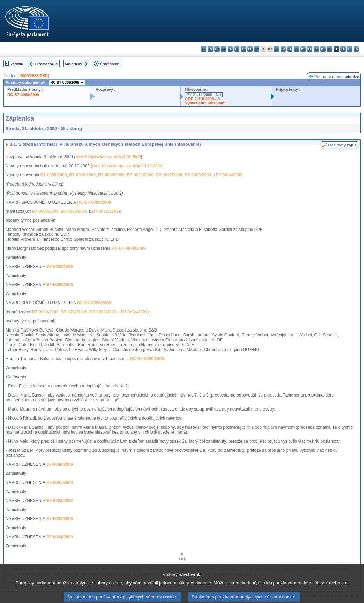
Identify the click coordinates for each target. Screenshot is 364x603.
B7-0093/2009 (198, 175)
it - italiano (277, 49)
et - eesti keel (237, 49)
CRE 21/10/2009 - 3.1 (204, 99)
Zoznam (17, 64)
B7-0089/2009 (82, 175)
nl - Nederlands (310, 49)
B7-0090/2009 (111, 175)
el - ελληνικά (243, 49)
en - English (250, 49)
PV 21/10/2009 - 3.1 (204, 95)
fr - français (257, 49)
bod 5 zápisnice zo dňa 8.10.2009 (108, 157)
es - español (210, 49)
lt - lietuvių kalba (290, 49)
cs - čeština (217, 49)
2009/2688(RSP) (34, 76)
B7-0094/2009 (229, 175)
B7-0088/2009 (53, 175)
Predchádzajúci (47, 64)
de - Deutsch (230, 49)
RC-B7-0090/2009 (94, 303)
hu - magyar (296, 49)
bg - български (204, 49)
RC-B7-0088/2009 (23, 95)
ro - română (330, 49)
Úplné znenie (110, 64)
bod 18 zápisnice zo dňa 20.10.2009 (127, 166)
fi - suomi (350, 49)
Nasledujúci (74, 64)
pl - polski (316, 49)
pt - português (323, 49)
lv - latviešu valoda (283, 49)
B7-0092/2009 (169, 175)
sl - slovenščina (343, 49)
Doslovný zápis (343, 145)
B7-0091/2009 (140, 175)
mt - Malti (303, 49)
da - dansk (224, 49)
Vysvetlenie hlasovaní (205, 103)
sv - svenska (356, 49)
